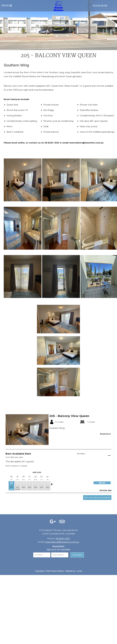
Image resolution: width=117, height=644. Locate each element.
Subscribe (77, 555)
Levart (79, 571)
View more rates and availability (97, 497)
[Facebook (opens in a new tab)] (53, 522)
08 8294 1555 (63, 538)
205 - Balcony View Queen (69, 416)
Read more (105, 434)
